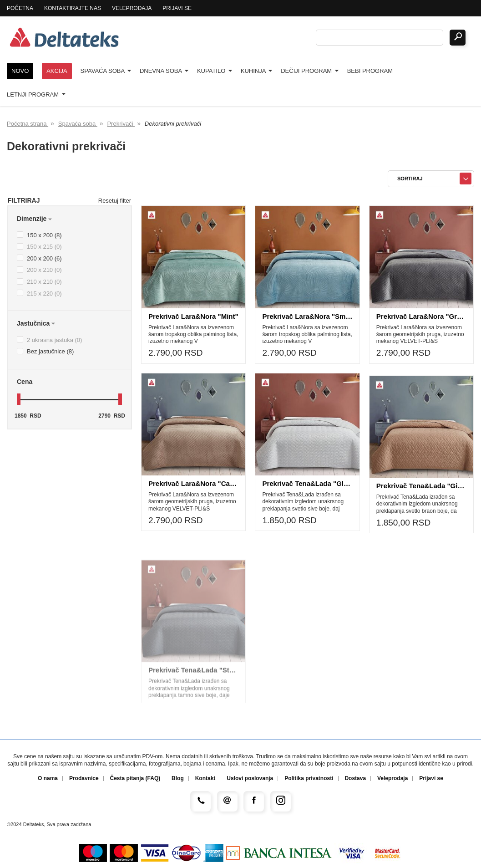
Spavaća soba (106, 71)
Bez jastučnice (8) (45, 351)
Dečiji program (310, 71)
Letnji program (36, 94)
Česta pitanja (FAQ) (135, 779)
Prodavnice (84, 779)
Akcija (57, 71)
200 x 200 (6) (39, 258)
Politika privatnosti (309, 779)
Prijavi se (177, 8)
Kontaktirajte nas (73, 8)
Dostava (355, 779)
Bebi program (370, 71)
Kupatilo (215, 71)
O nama (48, 779)
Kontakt (205, 779)
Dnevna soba (164, 71)
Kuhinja (257, 71)
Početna (20, 8)
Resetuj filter (115, 201)
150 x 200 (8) (39, 235)
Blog (178, 779)
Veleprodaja (132, 8)
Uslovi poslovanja (250, 779)
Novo (20, 71)
